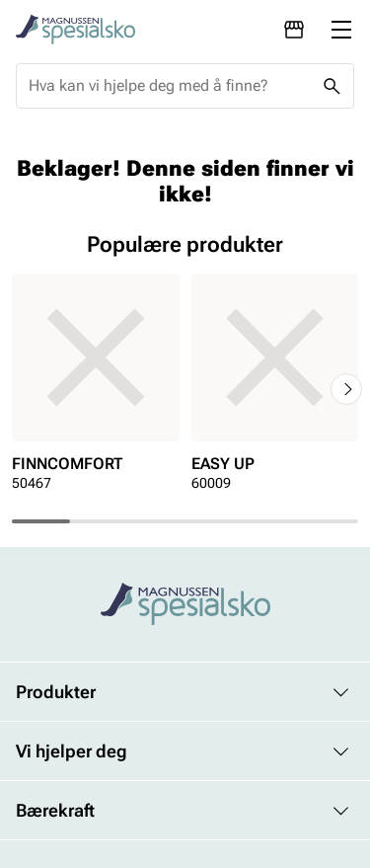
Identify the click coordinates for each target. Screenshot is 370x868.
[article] (96, 389)
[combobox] (169, 86)
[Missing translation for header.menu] (341, 30)
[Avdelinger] (294, 30)
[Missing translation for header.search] (332, 86)
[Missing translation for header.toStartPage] (75, 30)
